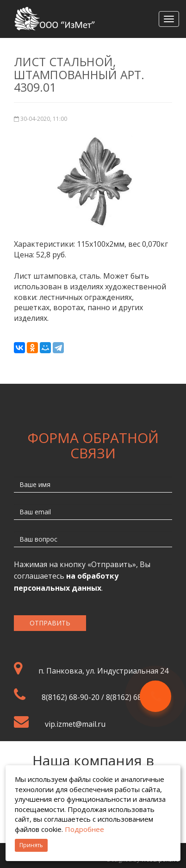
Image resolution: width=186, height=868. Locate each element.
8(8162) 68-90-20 (71, 697)
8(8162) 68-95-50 (135, 697)
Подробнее (84, 829)
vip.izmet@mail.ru (75, 724)
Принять (31, 845)
